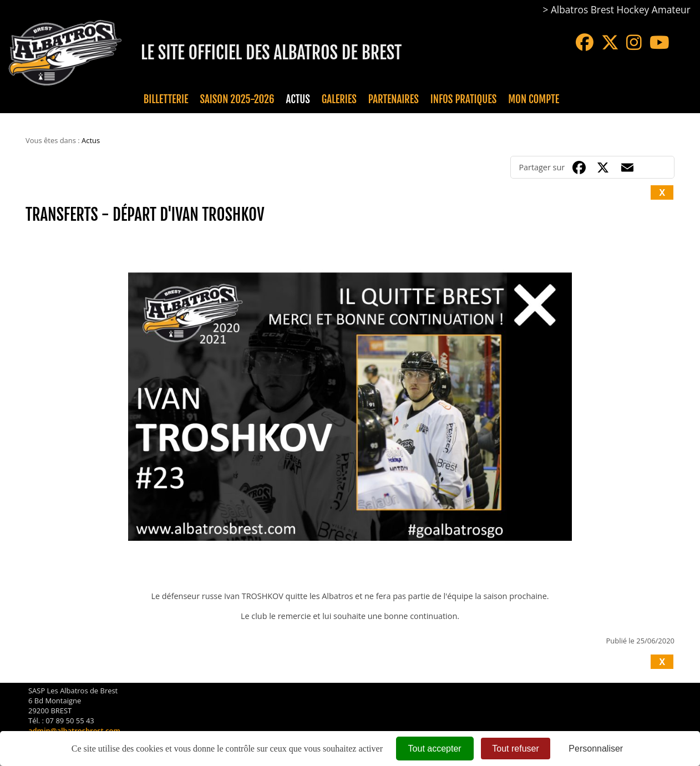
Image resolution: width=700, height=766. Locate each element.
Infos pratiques (463, 99)
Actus (298, 99)
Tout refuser (515, 749)
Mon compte (534, 99)
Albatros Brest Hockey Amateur (621, 10)
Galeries (339, 99)
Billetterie (166, 99)
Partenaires (394, 99)
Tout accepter (435, 749)
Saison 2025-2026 (237, 99)
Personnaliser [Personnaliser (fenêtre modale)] (596, 749)
